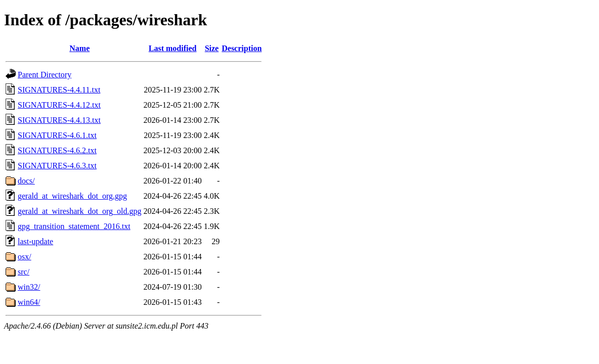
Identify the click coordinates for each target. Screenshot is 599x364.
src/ (24, 272)
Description (242, 48)
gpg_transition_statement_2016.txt (74, 226)
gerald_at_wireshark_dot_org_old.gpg (80, 211)
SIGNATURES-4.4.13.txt (59, 120)
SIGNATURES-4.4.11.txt (59, 90)
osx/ (25, 257)
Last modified (173, 48)
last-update (35, 241)
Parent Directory (45, 75)
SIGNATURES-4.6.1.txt (57, 135)
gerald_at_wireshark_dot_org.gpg (72, 196)
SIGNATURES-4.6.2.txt (57, 150)
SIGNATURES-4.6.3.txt (57, 166)
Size (212, 48)
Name (79, 48)
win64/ (29, 302)
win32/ (29, 287)
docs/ (26, 181)
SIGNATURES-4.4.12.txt (59, 105)
